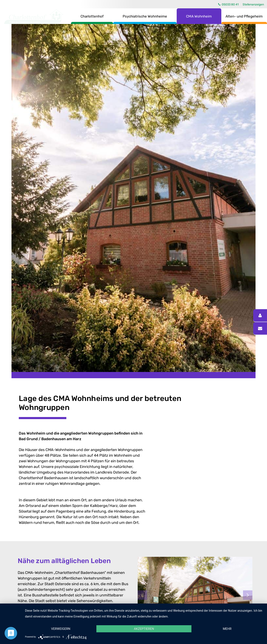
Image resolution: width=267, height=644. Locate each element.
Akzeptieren (144, 629)
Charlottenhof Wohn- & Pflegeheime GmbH (34, 17)
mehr (227, 629)
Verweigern (61, 629)
